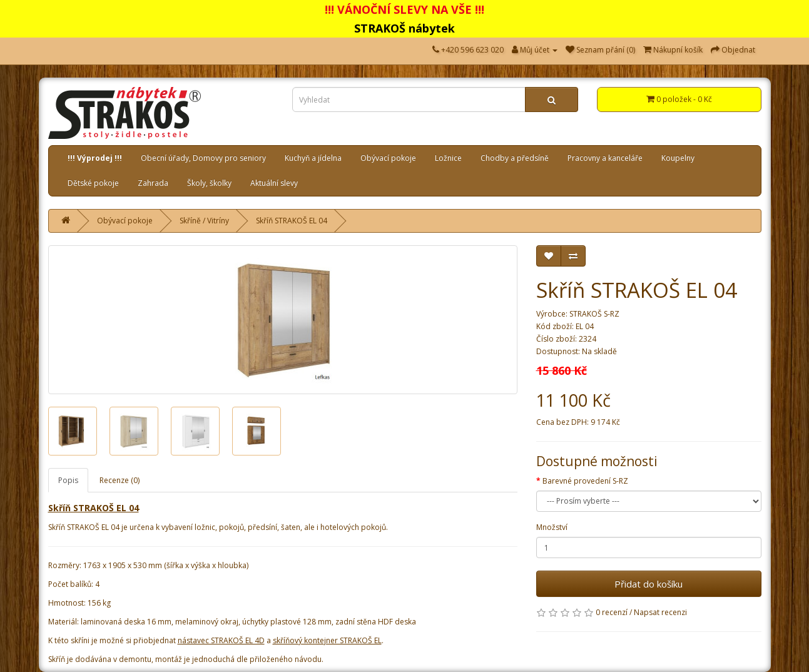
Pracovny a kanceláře (605, 158)
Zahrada (153, 183)
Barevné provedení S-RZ (585, 481)
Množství (552, 527)
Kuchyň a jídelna (313, 158)
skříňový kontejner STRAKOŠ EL (327, 640)
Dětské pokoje (93, 183)
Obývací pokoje (388, 158)
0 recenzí (612, 612)
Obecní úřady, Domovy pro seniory (203, 158)
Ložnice (448, 158)
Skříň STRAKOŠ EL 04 (292, 221)
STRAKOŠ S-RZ (594, 314)
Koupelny (678, 158)
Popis (68, 480)
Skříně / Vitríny (204, 221)
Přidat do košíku (649, 584)
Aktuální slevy (274, 183)
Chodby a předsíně (515, 158)
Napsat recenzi (660, 612)
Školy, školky (209, 183)
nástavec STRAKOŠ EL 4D (221, 640)
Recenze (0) (120, 480)
